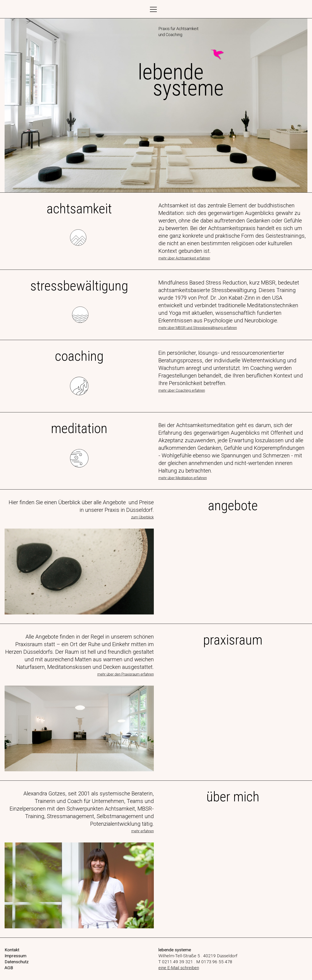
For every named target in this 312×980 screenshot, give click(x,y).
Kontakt (12, 950)
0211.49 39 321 (178, 962)
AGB (9, 968)
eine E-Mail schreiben (179, 968)
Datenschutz (17, 962)
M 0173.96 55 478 (214, 962)
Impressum (15, 956)
